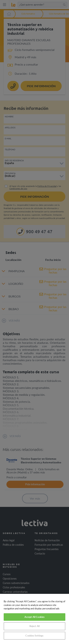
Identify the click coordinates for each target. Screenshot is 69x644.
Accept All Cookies (34, 617)
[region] (34, 619)
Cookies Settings (34, 636)
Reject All (34, 626)
